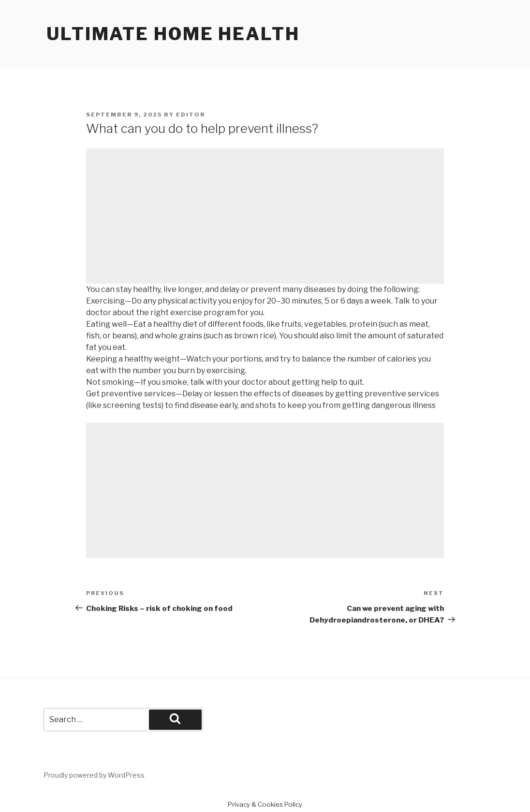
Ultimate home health (173, 34)
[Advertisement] (265, 216)
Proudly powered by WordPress (94, 775)
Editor (191, 115)
